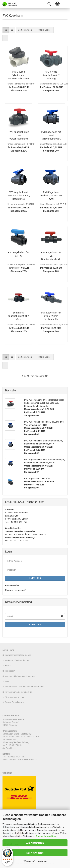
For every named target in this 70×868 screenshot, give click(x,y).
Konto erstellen (12, 585)
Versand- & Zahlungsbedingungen (20, 676)
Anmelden (35, 578)
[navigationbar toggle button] (66, 4)
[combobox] (26, 30)
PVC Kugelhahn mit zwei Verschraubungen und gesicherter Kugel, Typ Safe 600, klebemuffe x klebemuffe (19, 135)
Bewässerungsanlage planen (18, 655)
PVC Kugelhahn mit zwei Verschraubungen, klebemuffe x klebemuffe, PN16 (51, 135)
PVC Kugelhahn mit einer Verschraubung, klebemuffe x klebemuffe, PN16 (19, 196)
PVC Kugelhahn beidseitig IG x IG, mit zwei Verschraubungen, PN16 (51, 196)
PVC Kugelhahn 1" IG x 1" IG (19, 254)
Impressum (10, 671)
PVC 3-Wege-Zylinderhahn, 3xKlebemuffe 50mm (19, 75)
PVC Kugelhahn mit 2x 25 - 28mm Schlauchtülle (51, 316)
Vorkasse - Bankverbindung (17, 660)
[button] (6, 30)
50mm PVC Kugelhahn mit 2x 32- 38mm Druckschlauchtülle (19, 316)
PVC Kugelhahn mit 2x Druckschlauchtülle (51, 256)
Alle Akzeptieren (35, 843)
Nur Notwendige (35, 853)
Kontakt (9, 666)
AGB (7, 681)
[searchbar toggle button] (49, 4)
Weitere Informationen (35, 861)
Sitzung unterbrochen (15, 697)
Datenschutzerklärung (47, 836)
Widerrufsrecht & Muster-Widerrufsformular (24, 687)
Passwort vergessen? (15, 590)
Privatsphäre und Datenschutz (19, 692)
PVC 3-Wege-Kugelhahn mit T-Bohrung (51, 75)
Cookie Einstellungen (14, 702)
